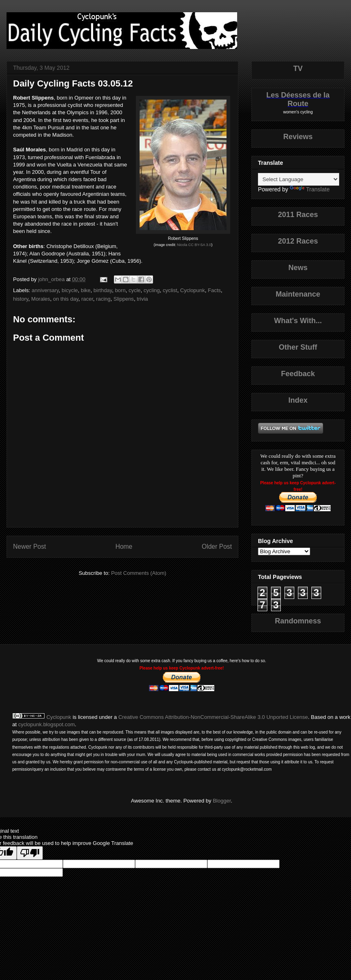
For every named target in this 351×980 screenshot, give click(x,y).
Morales (41, 299)
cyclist (170, 290)
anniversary (45, 290)
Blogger (222, 801)
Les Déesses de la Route (298, 99)
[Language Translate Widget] (299, 179)
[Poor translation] (30, 853)
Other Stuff (298, 347)
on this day (66, 299)
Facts (214, 290)
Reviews (298, 137)
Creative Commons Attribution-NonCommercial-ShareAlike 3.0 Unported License (213, 717)
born (120, 290)
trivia (142, 299)
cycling (152, 290)
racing (103, 299)
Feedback (298, 374)
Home (124, 547)
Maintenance (298, 294)
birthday (103, 290)
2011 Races (298, 215)
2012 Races (298, 241)
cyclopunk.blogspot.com (46, 724)
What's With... (298, 321)
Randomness (298, 621)
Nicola (182, 245)
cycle (135, 290)
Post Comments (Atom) (139, 573)
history (21, 299)
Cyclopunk (192, 290)
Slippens (124, 299)
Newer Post (30, 547)
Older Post (217, 547)
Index (298, 400)
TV (298, 69)
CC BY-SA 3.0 (200, 245)
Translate (310, 189)
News (298, 268)
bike (86, 290)
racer (87, 299)
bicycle (70, 290)
